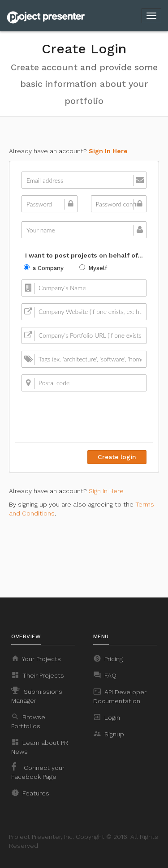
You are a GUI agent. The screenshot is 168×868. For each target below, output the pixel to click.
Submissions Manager (37, 695)
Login (107, 717)
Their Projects (38, 675)
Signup (109, 734)
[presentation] (78, 416)
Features (30, 793)
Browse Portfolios (28, 721)
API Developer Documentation (120, 696)
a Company (44, 268)
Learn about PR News (40, 747)
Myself (93, 268)
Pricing (108, 658)
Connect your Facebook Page (38, 771)
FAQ (105, 675)
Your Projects (36, 658)
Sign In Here (108, 151)
